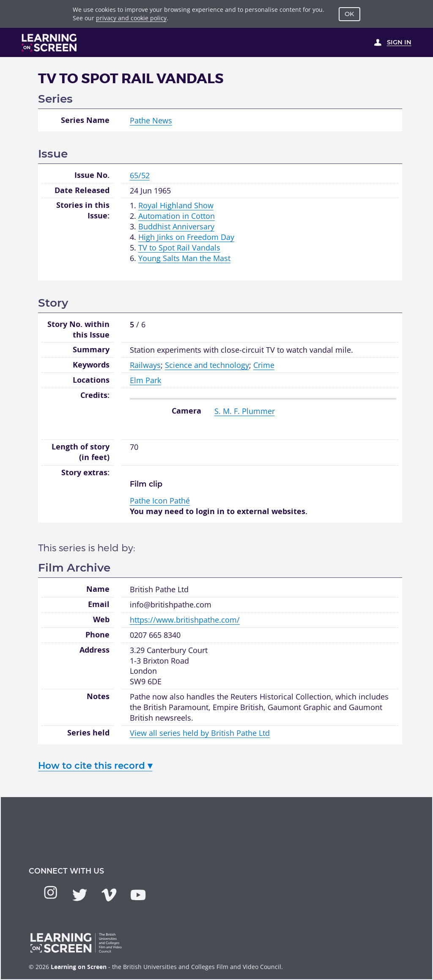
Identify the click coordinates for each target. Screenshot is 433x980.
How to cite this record (95, 765)
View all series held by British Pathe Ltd (200, 733)
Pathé (160, 501)
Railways (145, 365)
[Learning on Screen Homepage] (49, 43)
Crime (264, 365)
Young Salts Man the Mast (184, 258)
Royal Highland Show (176, 205)
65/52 (140, 175)
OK (349, 14)
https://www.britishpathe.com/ (185, 620)
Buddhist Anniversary (176, 226)
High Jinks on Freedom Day (186, 237)
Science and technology (207, 365)
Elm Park (145, 380)
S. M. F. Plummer (245, 411)
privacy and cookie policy (131, 18)
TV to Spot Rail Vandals (179, 248)
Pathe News (151, 120)
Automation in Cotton (177, 216)
